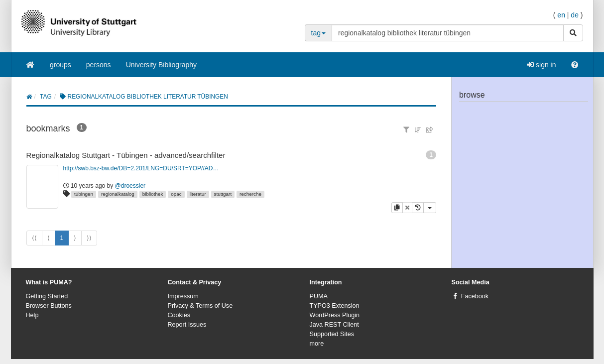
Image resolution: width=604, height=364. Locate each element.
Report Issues (187, 325)
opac (176, 194)
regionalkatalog (118, 194)
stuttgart (223, 194)
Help (32, 315)
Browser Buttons (49, 306)
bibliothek (153, 194)
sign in (541, 65)
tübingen (84, 194)
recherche (250, 194)
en (561, 15)
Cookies (179, 315)
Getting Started (47, 296)
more (317, 344)
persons (99, 65)
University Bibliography (161, 65)
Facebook (475, 296)
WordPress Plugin (335, 315)
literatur (198, 194)
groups (60, 65)
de (575, 15)
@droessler (130, 186)
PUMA (319, 296)
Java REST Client (334, 325)
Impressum (183, 296)
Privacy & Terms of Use (200, 306)
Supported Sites (332, 334)
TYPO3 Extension (335, 306)
